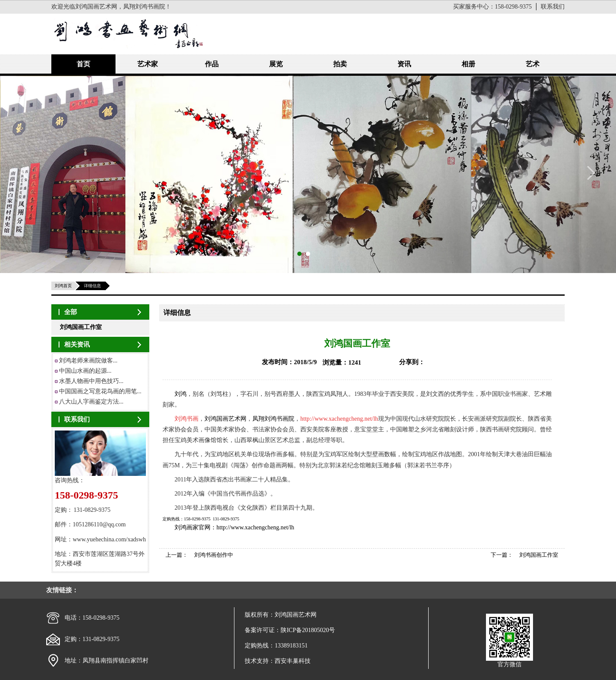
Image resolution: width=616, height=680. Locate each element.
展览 (276, 64)
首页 (83, 64)
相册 (468, 64)
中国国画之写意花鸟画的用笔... (100, 391)
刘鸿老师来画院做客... (88, 361)
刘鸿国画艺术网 (225, 419)
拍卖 (340, 64)
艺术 (533, 64)
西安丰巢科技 (293, 661)
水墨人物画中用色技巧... (91, 381)
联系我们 (553, 7)
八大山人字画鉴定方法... (91, 402)
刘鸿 (181, 394)
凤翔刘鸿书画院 (273, 419)
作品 (212, 64)
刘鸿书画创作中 (214, 555)
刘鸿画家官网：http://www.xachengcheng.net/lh (234, 527)
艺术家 (148, 64)
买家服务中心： (492, 7)
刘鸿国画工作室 (81, 327)
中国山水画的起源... (85, 371)
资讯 (404, 64)
